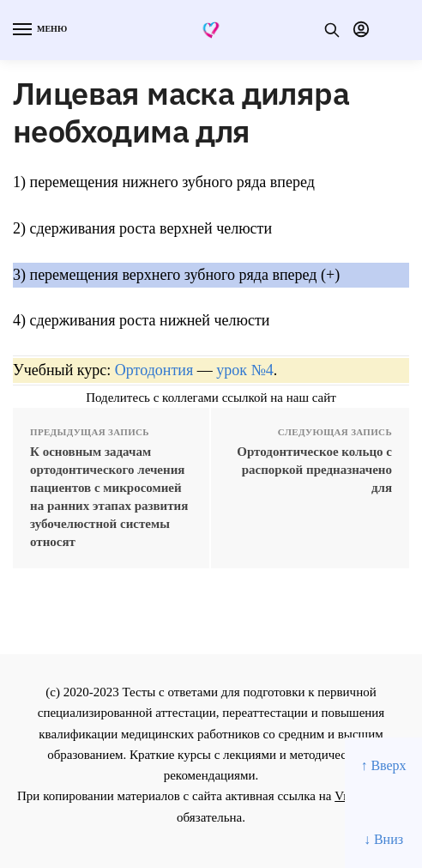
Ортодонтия (154, 370)
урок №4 (244, 370)
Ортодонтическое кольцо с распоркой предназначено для (314, 470)
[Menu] (39, 30)
